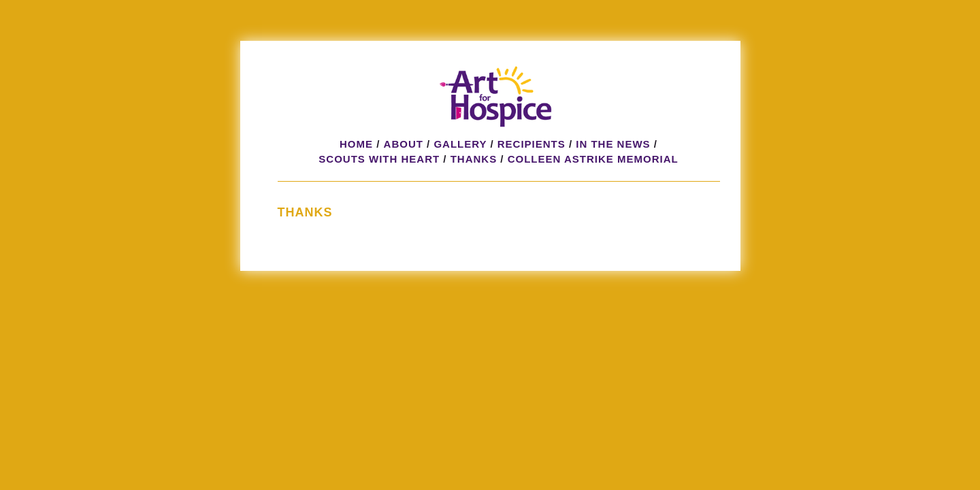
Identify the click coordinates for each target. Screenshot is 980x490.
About (404, 144)
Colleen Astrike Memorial (593, 159)
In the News (613, 144)
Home (356, 144)
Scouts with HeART (379, 159)
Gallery (460, 144)
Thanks (474, 159)
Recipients (532, 144)
